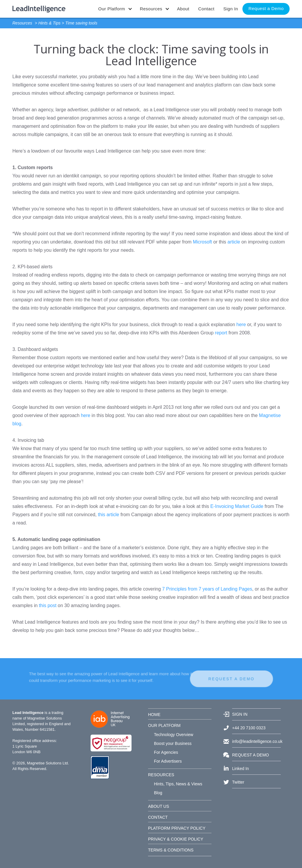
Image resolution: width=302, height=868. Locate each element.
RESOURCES (161, 775)
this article (109, 515)
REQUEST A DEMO (212, 679)
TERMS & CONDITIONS (171, 850)
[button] (115, 9)
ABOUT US (159, 806)
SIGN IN (240, 714)
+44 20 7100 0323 (249, 728)
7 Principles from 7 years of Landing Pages (207, 589)
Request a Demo (266, 8)
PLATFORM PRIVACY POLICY (177, 828)
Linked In (241, 769)
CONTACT (158, 817)
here (241, 325)
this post (48, 605)
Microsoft (202, 242)
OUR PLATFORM (164, 725)
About (183, 9)
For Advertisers (168, 761)
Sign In (231, 9)
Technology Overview (174, 735)
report (221, 333)
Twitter (238, 782)
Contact (206, 9)
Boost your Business (173, 743)
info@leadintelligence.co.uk (256, 741)
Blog (158, 793)
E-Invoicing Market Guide (237, 506)
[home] (39, 6)
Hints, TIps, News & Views (178, 784)
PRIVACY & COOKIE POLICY (176, 839)
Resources (22, 23)
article (234, 242)
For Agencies (166, 752)
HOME (154, 715)
